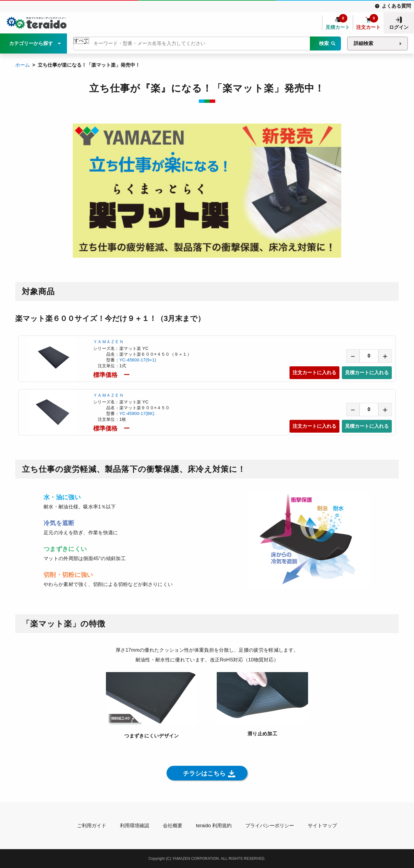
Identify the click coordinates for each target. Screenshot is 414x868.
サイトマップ (322, 826)
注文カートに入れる (314, 373)
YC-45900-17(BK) (137, 413)
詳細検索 (363, 43)
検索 (324, 43)
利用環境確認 (135, 826)
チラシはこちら (204, 773)
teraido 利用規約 (214, 826)
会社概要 (173, 826)
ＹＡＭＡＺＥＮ (108, 342)
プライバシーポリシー (270, 826)
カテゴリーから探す (31, 43)
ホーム (23, 65)
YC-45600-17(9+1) (138, 360)
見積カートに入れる (367, 373)
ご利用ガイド (92, 826)
